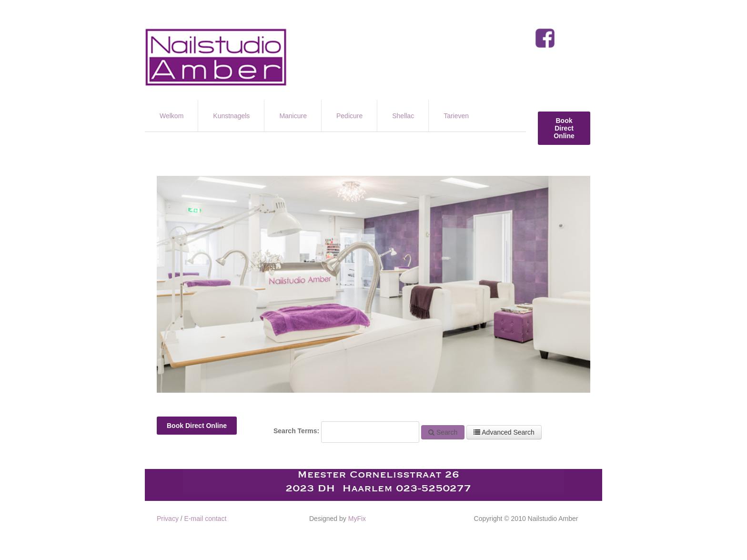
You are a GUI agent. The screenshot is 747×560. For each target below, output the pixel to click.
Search (443, 432)
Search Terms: (296, 431)
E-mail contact (206, 519)
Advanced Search (504, 432)
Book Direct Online (564, 128)
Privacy (168, 519)
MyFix (357, 519)
